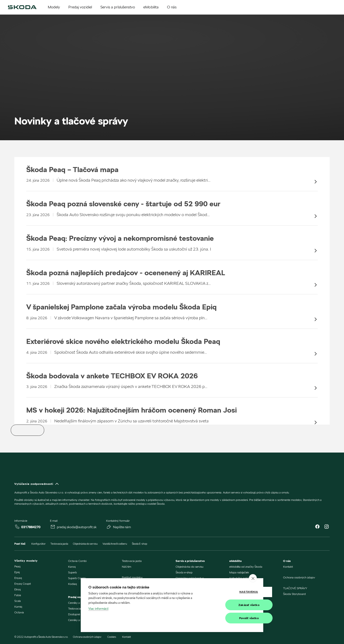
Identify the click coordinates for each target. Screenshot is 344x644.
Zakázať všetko (232, 605)
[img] (22, 7)
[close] (253, 578)
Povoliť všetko (232, 618)
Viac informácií (98, 609)
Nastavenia (232, 592)
